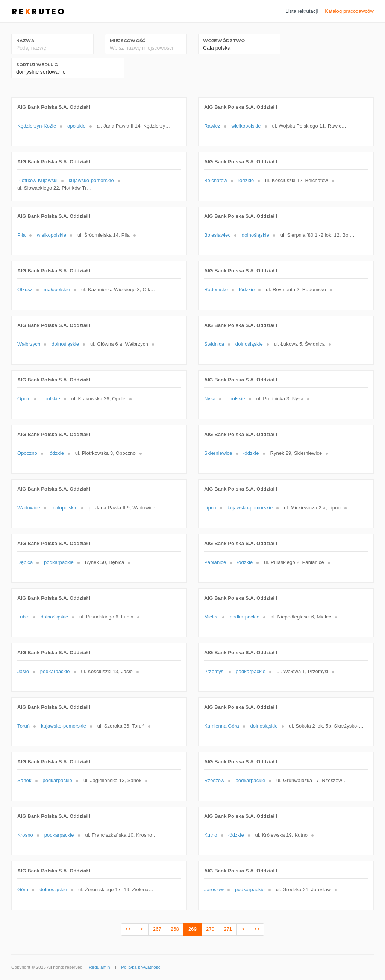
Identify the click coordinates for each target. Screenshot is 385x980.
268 (175, 929)
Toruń (23, 726)
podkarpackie (59, 562)
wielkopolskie (246, 126)
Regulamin (99, 967)
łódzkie (246, 180)
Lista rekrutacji (302, 11)
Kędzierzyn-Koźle (37, 126)
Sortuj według (37, 65)
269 (192, 929)
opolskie (77, 126)
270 (210, 929)
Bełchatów (216, 180)
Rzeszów (214, 780)
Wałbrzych (29, 344)
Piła (21, 235)
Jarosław (214, 890)
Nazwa (25, 41)
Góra (23, 890)
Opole (24, 399)
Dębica (25, 562)
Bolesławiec (217, 235)
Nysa (210, 399)
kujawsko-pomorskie (91, 180)
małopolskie (57, 289)
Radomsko (216, 289)
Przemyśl (214, 671)
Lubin (23, 617)
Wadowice (29, 508)
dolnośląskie (255, 235)
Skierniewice (218, 453)
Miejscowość (127, 41)
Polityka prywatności (141, 967)
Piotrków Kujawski (37, 180)
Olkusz (25, 289)
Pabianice (215, 562)
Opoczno (27, 453)
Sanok (24, 780)
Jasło (23, 671)
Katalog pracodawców (349, 11)
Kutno (211, 835)
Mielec (211, 617)
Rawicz (212, 126)
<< (128, 929)
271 (228, 929)
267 (157, 929)
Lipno (210, 508)
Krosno (25, 835)
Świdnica (214, 344)
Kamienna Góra (222, 726)
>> (257, 929)
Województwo (224, 41)
